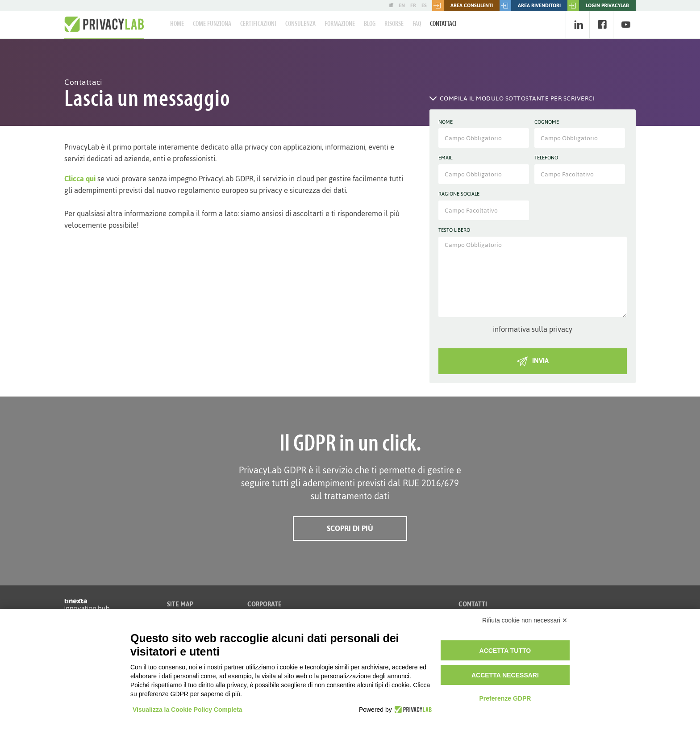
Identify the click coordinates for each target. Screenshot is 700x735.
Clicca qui (80, 179)
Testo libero (454, 230)
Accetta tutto (505, 651)
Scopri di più (350, 528)
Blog (370, 24)
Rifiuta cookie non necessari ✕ (525, 620)
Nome (446, 122)
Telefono (546, 158)
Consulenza (300, 24)
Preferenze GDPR (505, 698)
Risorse (394, 24)
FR (413, 5)
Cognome (547, 122)
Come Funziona (212, 24)
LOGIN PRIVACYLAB (598, 6)
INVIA (533, 361)
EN (402, 5)
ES (424, 5)
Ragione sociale (459, 194)
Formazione (340, 24)
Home (177, 24)
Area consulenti (462, 6)
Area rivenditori (530, 6)
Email (445, 158)
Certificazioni (258, 24)
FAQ (417, 24)
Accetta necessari (505, 675)
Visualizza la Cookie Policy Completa (187, 710)
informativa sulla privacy (533, 329)
